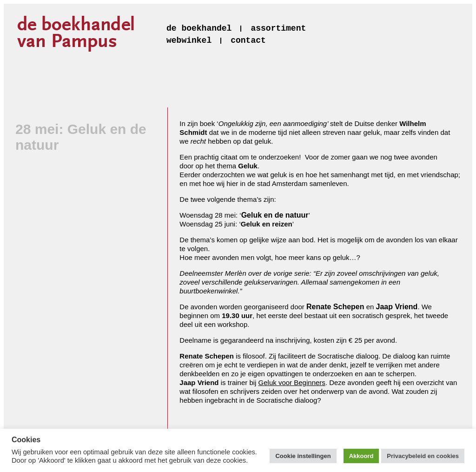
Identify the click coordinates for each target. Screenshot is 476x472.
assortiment (278, 28)
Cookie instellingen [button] (303, 456)
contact (248, 40)
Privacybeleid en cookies (423, 456)
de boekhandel (199, 28)
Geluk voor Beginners (292, 382)
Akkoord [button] (361, 456)
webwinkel (189, 40)
